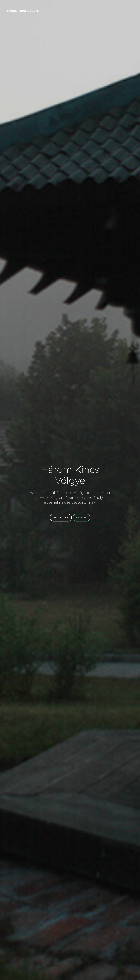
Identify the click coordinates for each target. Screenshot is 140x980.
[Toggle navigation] (131, 11)
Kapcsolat (61, 518)
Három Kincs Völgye (23, 11)
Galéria (81, 518)
